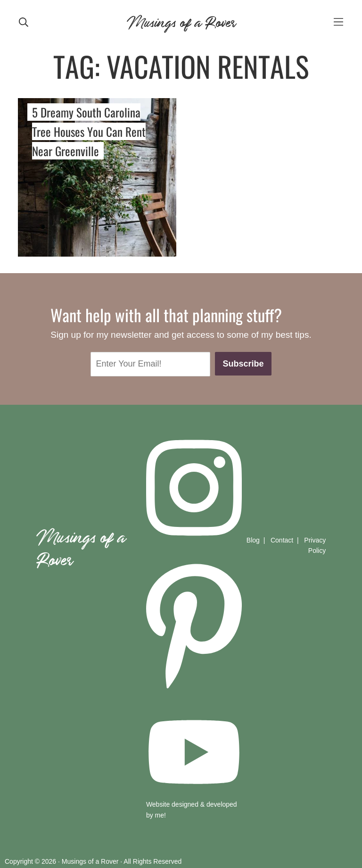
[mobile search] (24, 21)
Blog (253, 540)
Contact (282, 540)
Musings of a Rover (181, 21)
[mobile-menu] (338, 21)
